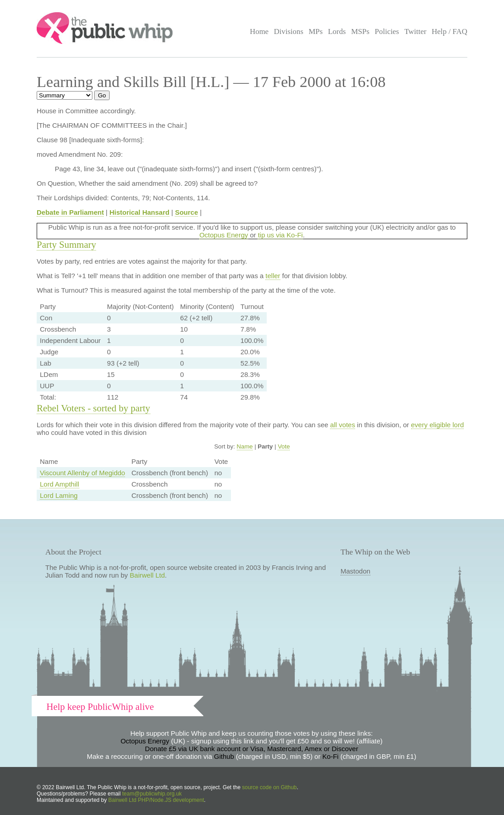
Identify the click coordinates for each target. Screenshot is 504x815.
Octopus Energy (224, 235)
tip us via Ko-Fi (280, 235)
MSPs (360, 31)
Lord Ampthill (60, 484)
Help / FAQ (449, 31)
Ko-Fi (331, 756)
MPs (315, 31)
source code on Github (270, 787)
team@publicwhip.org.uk (152, 794)
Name (245, 446)
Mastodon (355, 571)
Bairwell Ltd (148, 575)
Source (186, 212)
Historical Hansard (140, 212)
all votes (343, 425)
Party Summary (66, 245)
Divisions (289, 31)
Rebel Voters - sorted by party (94, 408)
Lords (337, 31)
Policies (387, 31)
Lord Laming (59, 495)
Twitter (415, 31)
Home (259, 31)
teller (273, 276)
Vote (284, 446)
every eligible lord (438, 425)
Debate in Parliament (70, 212)
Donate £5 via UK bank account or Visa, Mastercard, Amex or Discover (252, 749)
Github (224, 756)
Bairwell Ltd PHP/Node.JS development (156, 800)
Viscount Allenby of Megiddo (82, 473)
